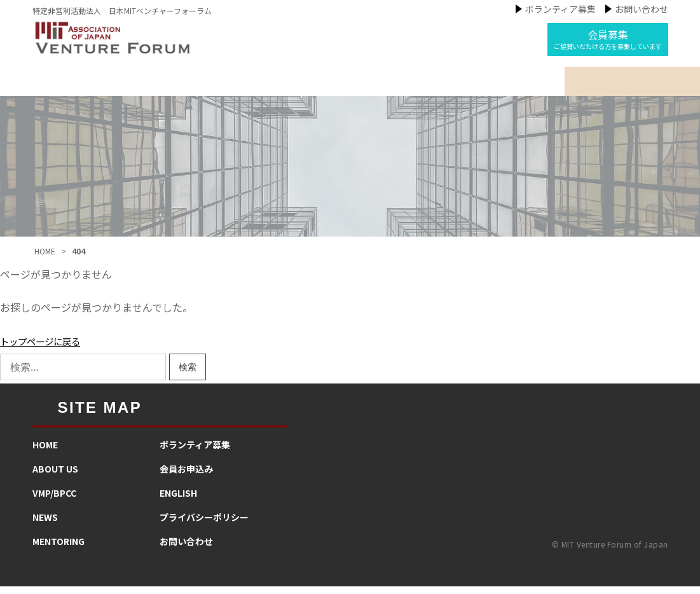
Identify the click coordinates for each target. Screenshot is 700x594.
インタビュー (547, 85)
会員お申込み (186, 476)
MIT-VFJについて (162, 85)
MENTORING (58, 549)
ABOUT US (55, 476)
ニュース (349, 85)
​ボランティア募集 (195, 452)
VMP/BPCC (54, 501)
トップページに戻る (46, 349)
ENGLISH (178, 501)
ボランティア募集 (560, 9)
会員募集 (608, 39)
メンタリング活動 (443, 85)
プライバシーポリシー (204, 525)
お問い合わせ (642, 9)
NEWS (45, 525)
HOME (45, 452)
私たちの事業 (265, 85)
